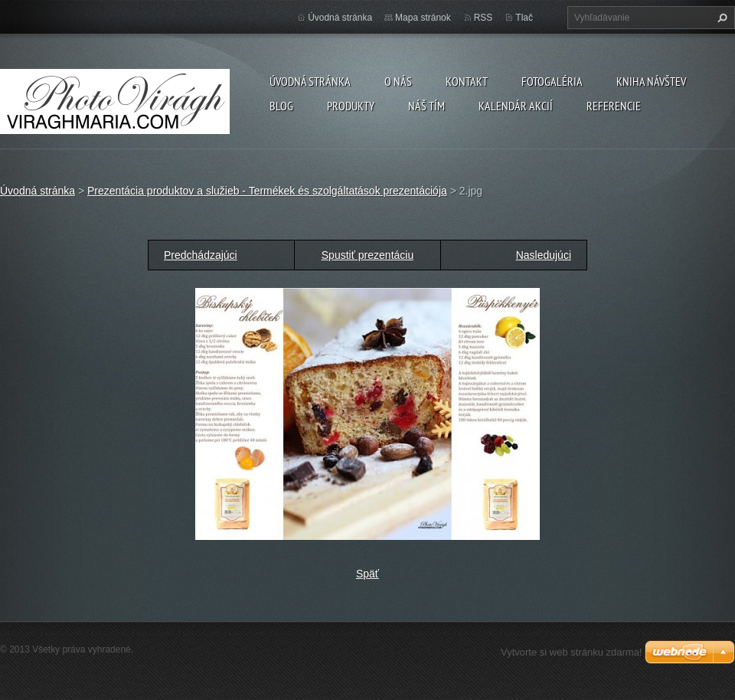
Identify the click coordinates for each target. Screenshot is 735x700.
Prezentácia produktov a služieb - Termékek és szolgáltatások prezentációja (267, 191)
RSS (483, 18)
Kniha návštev (651, 81)
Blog (281, 106)
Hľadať (720, 18)
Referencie (614, 106)
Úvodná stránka (310, 81)
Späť (367, 574)
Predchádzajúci (201, 255)
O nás (398, 81)
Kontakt (467, 81)
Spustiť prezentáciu (367, 255)
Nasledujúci (544, 255)
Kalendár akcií (516, 106)
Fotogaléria (552, 81)
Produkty (351, 106)
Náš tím (426, 106)
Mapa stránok (423, 18)
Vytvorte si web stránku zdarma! (571, 652)
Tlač (524, 18)
